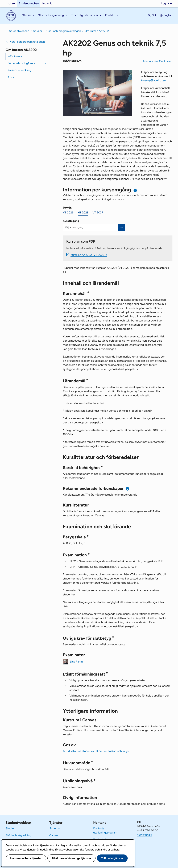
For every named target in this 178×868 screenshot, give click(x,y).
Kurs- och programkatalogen (63, 31)
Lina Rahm (76, 661)
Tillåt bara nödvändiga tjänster (71, 858)
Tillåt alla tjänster (112, 858)
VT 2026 (68, 212)
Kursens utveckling (19, 70)
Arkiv (11, 77)
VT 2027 (98, 212)
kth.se (11, 3)
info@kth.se (144, 835)
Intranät (47, 3)
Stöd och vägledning (18, 835)
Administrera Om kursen (158, 61)
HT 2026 (83, 212)
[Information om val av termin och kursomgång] (135, 190)
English (168, 15)
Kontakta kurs (102, 839)
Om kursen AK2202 (97, 31)
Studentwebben (29, 3)
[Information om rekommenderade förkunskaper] (128, 489)
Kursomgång (71, 221)
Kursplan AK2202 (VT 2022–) (89, 255)
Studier (38, 31)
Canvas (54, 835)
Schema (54, 828)
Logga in (167, 3)
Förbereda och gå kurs (21, 63)
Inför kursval (15, 56)
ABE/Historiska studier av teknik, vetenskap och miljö (96, 751)
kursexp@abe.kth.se (153, 80)
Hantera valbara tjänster (26, 858)
